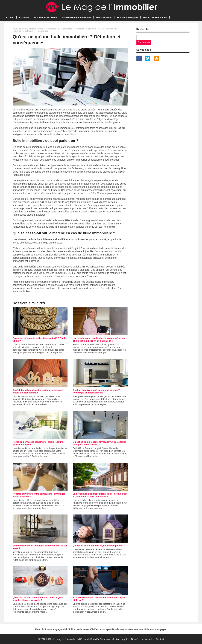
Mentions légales (121, 639)
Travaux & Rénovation (155, 17)
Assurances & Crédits (46, 17)
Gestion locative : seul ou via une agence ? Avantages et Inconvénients (96, 391)
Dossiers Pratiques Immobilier (71, 29)
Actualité (24, 17)
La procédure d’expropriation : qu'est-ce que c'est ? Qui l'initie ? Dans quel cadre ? (100, 495)
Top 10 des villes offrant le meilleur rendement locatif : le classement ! (38, 391)
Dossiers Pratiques (128, 17)
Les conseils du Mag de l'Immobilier (40, 29)
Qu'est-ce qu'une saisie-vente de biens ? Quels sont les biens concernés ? (38, 599)
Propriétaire (91, 29)
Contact (160, 639)
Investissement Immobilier (77, 17)
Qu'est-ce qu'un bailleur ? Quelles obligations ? (99, 546)
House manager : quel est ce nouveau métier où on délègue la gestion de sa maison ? (99, 339)
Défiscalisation (104, 17)
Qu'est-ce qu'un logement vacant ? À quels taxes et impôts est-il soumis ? (99, 443)
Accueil (10, 17)
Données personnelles (143, 639)
